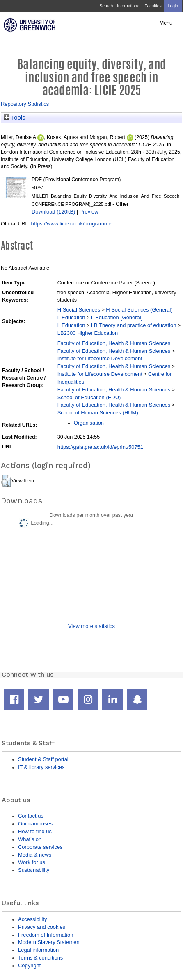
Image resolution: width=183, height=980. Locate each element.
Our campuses (35, 824)
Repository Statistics (25, 104)
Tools (15, 118)
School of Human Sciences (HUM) (98, 413)
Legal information (38, 950)
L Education (71, 317)
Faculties (153, 6)
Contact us (31, 816)
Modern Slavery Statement (49, 942)
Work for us (32, 862)
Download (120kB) (53, 212)
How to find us (35, 831)
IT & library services (41, 767)
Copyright (29, 965)
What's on (30, 839)
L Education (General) (117, 317)
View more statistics (91, 626)
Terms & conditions (40, 958)
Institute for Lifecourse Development (100, 358)
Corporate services (40, 847)
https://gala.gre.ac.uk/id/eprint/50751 (100, 447)
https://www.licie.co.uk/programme (71, 224)
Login (173, 6)
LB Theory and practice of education (134, 325)
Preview (89, 212)
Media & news (35, 855)
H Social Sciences (79, 310)
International (129, 6)
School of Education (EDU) (89, 397)
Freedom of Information (46, 935)
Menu (166, 23)
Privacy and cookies (42, 927)
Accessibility (32, 919)
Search (106, 6)
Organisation (89, 423)
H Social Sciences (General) (139, 310)
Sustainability (34, 870)
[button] (6, 481)
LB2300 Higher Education (88, 333)
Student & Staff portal (43, 759)
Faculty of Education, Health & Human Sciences (114, 343)
